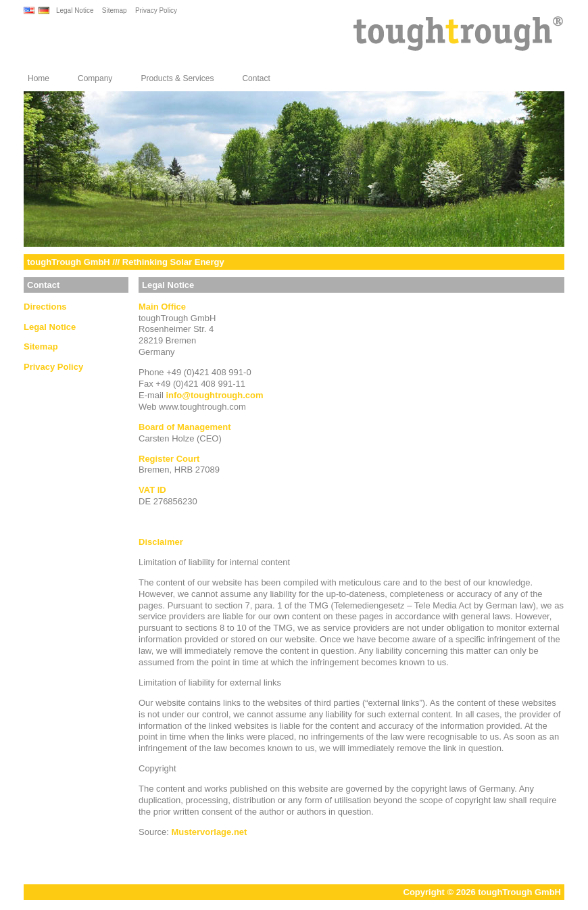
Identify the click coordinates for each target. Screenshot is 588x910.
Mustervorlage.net (209, 832)
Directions (45, 307)
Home (39, 78)
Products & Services (177, 78)
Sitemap (115, 10)
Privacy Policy (156, 10)
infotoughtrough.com (214, 395)
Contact (256, 78)
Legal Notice (75, 10)
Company (95, 78)
